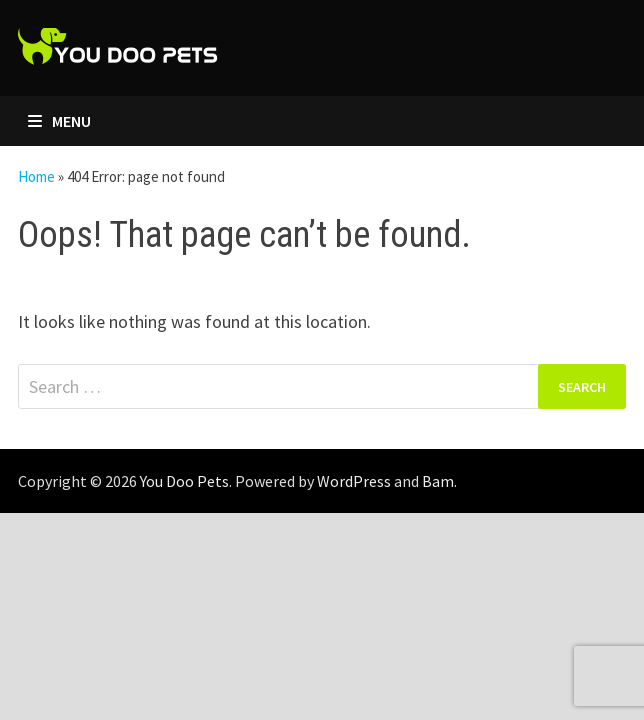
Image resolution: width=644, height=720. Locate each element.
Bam (438, 481)
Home (36, 176)
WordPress (354, 481)
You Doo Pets (184, 481)
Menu (59, 121)
